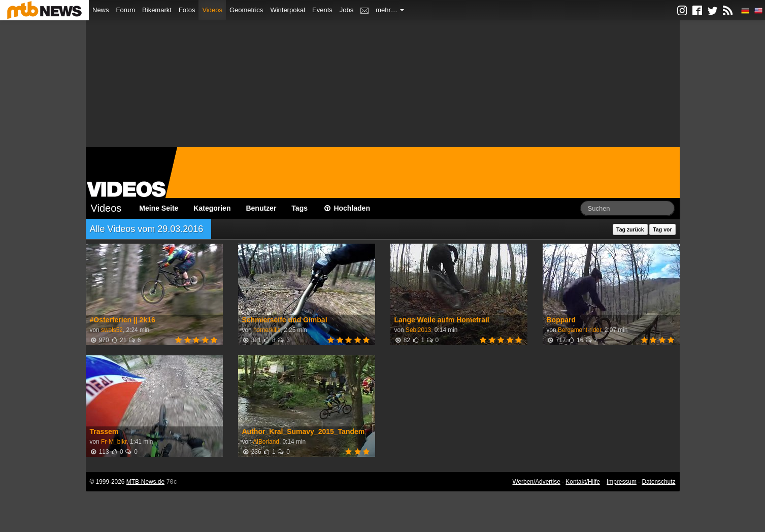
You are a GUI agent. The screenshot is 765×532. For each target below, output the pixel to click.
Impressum (622, 482)
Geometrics (246, 10)
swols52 (112, 330)
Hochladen (346, 208)
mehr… (390, 10)
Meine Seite (159, 208)
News (101, 10)
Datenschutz (658, 482)
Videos (212, 10)
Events (322, 10)
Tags (300, 208)
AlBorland (266, 442)
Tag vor (662, 229)
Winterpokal (288, 10)
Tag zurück (630, 229)
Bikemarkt (157, 10)
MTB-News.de (145, 482)
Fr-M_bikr (114, 442)
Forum (126, 10)
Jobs (346, 10)
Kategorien (212, 208)
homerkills (267, 330)
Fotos (187, 10)
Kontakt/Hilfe (583, 482)
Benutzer (261, 208)
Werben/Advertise (536, 482)
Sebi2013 (418, 330)
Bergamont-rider (579, 330)
